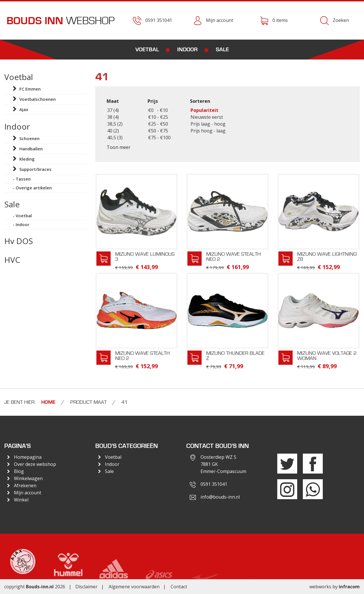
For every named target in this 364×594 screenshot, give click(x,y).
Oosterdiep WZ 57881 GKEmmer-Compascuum (223, 464)
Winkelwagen (28, 478)
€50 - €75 (158, 131)
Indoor (187, 50)
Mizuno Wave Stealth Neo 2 (233, 257)
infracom (349, 587)
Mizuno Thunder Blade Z (235, 356)
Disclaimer (86, 587)
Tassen (23, 179)
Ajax (24, 109)
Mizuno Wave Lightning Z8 (327, 257)
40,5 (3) (115, 138)
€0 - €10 (158, 110)
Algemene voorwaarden (134, 587)
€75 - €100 (159, 138)
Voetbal (147, 50)
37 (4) (113, 110)
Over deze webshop (35, 464)
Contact (179, 587)
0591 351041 (214, 484)
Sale (222, 50)
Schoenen (29, 138)
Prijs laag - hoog (208, 124)
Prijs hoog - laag (208, 131)
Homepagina (28, 457)
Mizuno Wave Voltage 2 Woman (327, 356)
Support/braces (35, 169)
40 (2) (113, 131)
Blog (19, 471)
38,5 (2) (115, 124)
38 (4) (113, 117)
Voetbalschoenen (38, 99)
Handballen (31, 149)
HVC (12, 260)
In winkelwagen (104, 259)
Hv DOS (19, 241)
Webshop (61, 21)
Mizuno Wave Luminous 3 (145, 257)
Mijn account (28, 493)
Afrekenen (25, 486)
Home (48, 402)
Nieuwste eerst (207, 117)
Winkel (21, 500)
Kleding (27, 159)
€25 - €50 (158, 124)
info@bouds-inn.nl (220, 497)
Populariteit (204, 110)
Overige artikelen (34, 188)
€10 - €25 (158, 117)
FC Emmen (30, 89)
